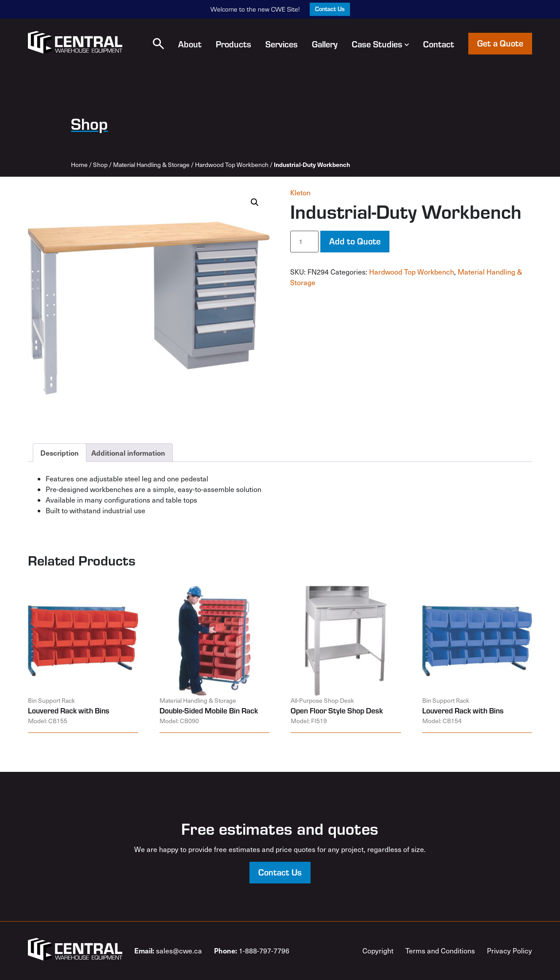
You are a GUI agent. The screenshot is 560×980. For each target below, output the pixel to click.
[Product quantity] (304, 242)
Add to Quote (355, 241)
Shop (100, 165)
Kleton (300, 192)
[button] (158, 44)
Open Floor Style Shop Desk (337, 710)
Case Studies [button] (380, 44)
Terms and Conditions (440, 951)
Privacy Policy (509, 951)
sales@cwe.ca (168, 950)
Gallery (325, 44)
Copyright (378, 951)
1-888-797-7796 (252, 950)
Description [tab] (60, 453)
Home (79, 165)
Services (282, 44)
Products (233, 44)
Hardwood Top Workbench (232, 165)
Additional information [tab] (128, 453)
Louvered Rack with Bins (69, 710)
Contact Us (330, 9)
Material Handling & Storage (151, 165)
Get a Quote (500, 43)
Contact (439, 44)
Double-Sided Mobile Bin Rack (209, 710)
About (190, 44)
